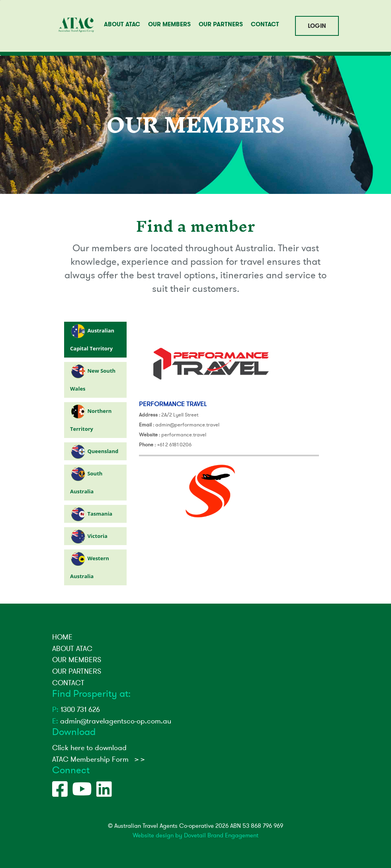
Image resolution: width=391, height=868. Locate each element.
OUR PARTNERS (221, 24)
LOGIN (317, 26)
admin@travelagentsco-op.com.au (112, 721)
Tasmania (100, 514)
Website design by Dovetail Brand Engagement (195, 835)
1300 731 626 (76, 710)
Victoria (97, 536)
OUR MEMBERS (169, 24)
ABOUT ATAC (122, 24)
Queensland (103, 451)
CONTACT (265, 24)
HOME (62, 637)
